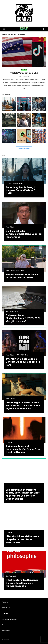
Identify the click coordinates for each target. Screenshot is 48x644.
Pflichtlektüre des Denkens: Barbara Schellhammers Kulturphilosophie (22, 583)
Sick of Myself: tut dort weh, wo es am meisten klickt (22, 276)
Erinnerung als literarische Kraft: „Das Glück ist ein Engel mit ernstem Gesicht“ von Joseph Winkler (23, 494)
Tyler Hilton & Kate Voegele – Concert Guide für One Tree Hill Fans (23, 362)
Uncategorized (11, 576)
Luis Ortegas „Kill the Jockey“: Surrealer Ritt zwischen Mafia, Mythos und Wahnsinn (23, 406)
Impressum (6, 631)
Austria (8, 311)
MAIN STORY (20, 271)
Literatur (9, 442)
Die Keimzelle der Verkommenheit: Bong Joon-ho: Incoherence (24, 234)
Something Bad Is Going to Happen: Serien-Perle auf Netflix (21, 190)
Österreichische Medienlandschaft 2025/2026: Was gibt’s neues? (23, 318)
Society (24, 70)
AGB (4, 625)
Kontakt (5, 602)
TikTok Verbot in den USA (24, 73)
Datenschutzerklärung (10, 619)
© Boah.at (6, 639)
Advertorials (6, 608)
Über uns (5, 613)
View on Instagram (24, 148)
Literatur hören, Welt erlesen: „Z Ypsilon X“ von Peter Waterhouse (23, 539)
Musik (26, 355)
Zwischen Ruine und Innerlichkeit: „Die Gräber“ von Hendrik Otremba (23, 449)
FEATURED (9, 183)
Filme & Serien (18, 183)
